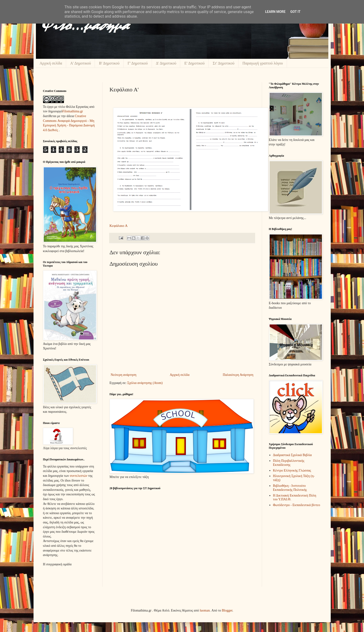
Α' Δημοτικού (80, 63)
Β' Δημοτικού (109, 63)
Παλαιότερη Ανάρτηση (238, 375)
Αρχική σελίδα (51, 63)
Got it (295, 12)
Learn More (275, 12)
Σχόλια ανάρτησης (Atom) (145, 383)
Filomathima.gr (73, 111)
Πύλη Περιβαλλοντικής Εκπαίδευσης (289, 463)
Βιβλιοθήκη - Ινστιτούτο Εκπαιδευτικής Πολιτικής (290, 488)
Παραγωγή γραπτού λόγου (263, 63)
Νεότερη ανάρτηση (124, 375)
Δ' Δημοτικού (166, 63)
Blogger (227, 610)
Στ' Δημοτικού (224, 63)
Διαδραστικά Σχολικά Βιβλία (292, 455)
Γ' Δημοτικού (138, 63)
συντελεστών (79, 476)
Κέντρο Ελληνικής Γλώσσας (292, 470)
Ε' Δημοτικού (194, 63)
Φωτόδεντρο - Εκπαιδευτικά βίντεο (296, 505)
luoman (205, 610)
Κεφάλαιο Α (119, 226)
